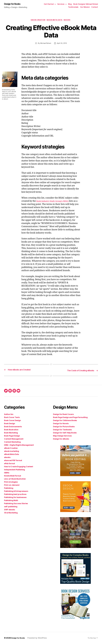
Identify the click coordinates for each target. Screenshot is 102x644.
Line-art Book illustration (15, 479)
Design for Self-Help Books (65, 433)
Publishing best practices (15, 495)
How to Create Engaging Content (19, 467)
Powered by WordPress (38, 638)
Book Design (10, 424)
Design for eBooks (61, 439)
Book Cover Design (12, 421)
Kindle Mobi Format (13, 476)
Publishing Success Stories (16, 504)
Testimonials (73, 7)
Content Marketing (12, 442)
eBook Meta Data (55, 21)
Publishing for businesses (15, 498)
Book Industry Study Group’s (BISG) (55, 202)
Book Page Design (12, 436)
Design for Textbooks (62, 430)
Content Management (14, 439)
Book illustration (11, 430)
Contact (95, 7)
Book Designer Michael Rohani (86, 4)
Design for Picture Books (64, 427)
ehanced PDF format (13, 461)
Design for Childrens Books (65, 421)
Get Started (49, 4)
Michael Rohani (45, 44)
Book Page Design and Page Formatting (70, 418)
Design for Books (14, 4)
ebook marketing (12, 451)
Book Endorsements (13, 427)
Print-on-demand (12, 485)
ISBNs (7, 473)
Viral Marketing (11, 513)
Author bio (9, 415)
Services (61, 4)
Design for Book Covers (63, 415)
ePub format (9, 464)
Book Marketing (11, 433)
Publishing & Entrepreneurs (16, 491)
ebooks (68, 21)
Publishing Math (11, 501)
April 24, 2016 (62, 44)
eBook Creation (38, 21)
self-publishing (11, 507)
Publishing (9, 488)
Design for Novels (61, 424)
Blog (70, 4)
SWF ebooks (9, 510)
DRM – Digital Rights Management (19, 445)
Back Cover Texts (12, 418)
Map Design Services (62, 436)
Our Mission (85, 7)
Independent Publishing (14, 470)
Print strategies (11, 482)
